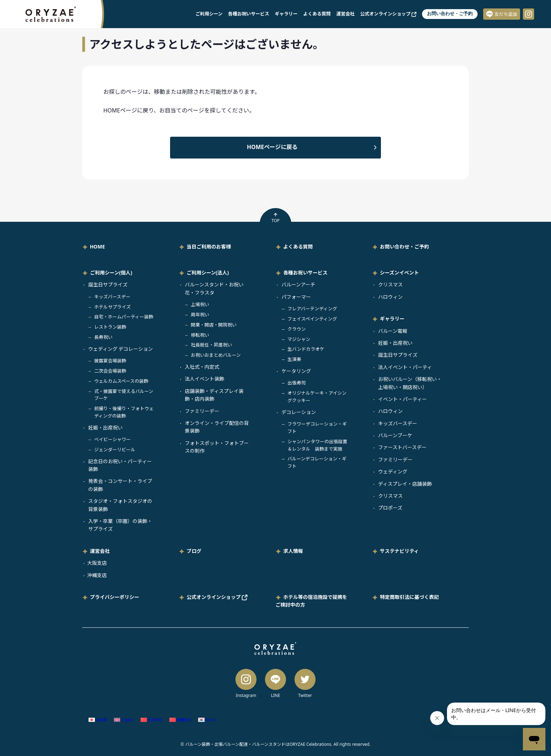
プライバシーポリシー (115, 597)
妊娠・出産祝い (105, 428)
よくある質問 (317, 14)
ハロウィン (390, 297)
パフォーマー (296, 297)
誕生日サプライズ (108, 285)
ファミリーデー (202, 411)
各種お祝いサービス (249, 14)
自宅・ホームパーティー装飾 (124, 317)
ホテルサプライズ (112, 307)
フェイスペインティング (312, 319)
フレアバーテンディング (312, 309)
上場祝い (200, 304)
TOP (275, 218)
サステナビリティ (399, 551)
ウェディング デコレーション (121, 349)
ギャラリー (286, 14)
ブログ (194, 551)
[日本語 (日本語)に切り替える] (98, 720)
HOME (98, 247)
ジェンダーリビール (115, 450)
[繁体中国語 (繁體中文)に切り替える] (180, 720)
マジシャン (299, 339)
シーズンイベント (399, 273)
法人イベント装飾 (205, 379)
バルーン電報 (393, 331)
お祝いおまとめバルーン (216, 355)
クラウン (297, 329)
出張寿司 (297, 383)
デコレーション (299, 412)
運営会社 (345, 14)
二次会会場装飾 (110, 371)
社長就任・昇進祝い (211, 345)
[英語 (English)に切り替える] (124, 720)
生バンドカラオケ (306, 349)
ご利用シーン (209, 14)
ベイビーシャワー (112, 439)
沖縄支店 (97, 575)
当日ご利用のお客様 (209, 247)
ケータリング (296, 371)
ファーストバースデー (402, 447)
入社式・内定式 (202, 367)
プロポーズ (390, 508)
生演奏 (294, 359)
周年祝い (200, 315)
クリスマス (390, 285)
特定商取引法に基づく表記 (409, 597)
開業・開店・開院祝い (214, 325)
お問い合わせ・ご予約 (450, 14)
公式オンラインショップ (388, 14)
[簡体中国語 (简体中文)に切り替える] (151, 720)
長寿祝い (103, 337)
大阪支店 (97, 563)
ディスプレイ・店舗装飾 (405, 484)
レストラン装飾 (110, 327)
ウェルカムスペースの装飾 (121, 381)
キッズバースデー (112, 297)
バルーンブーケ (395, 435)
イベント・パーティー (403, 399)
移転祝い (200, 335)
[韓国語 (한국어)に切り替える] (207, 720)
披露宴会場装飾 (110, 361)
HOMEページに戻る (273, 147)
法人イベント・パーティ (405, 367)
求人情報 (293, 551)
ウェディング (393, 471)
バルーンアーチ (298, 285)
